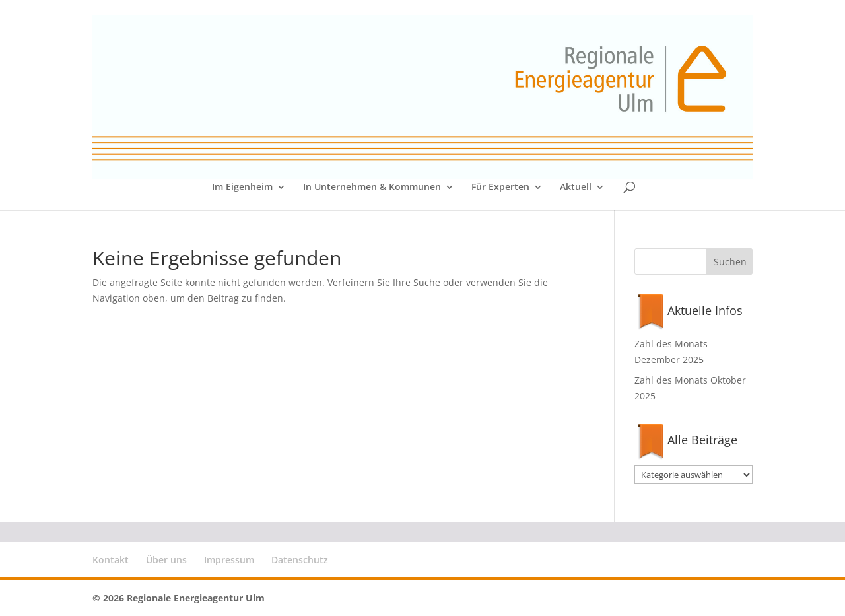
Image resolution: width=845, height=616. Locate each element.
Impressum (229, 560)
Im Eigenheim (242, 188)
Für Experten (500, 188)
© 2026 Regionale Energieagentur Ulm (179, 598)
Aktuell (576, 188)
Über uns (166, 560)
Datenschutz (300, 560)
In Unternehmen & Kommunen (372, 188)
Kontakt (111, 560)
